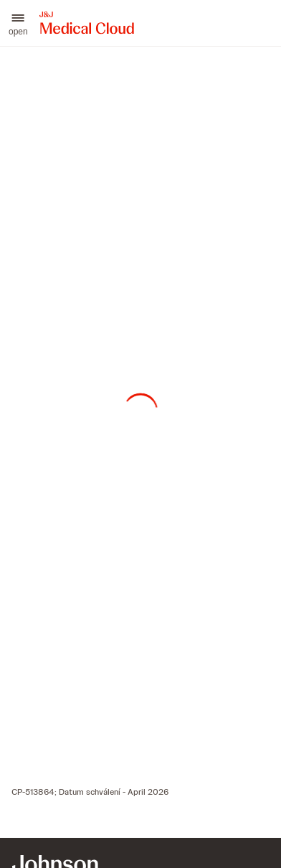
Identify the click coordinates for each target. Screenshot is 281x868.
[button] (18, 23)
